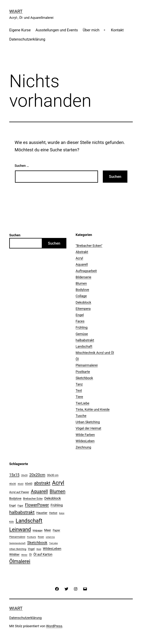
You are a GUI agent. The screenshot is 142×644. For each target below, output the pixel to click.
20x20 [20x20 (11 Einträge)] (24, 475)
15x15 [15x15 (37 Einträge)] (14, 475)
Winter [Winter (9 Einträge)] (24, 555)
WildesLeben (85, 441)
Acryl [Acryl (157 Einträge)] (58, 483)
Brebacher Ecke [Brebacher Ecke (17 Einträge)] (33, 499)
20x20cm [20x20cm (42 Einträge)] (37, 475)
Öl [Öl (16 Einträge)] (30, 555)
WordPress (54, 626)
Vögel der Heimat (88, 428)
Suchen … (22, 166)
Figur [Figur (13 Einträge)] (20, 505)
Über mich (91, 30)
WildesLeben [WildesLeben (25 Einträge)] (52, 549)
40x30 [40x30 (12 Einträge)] (13, 484)
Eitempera (83, 309)
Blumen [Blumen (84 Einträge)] (57, 491)
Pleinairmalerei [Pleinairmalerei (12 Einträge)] (17, 537)
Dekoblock (83, 302)
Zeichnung (83, 447)
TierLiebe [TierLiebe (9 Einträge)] (54, 543)
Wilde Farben (85, 435)
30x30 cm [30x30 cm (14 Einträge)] (53, 475)
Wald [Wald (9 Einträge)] (39, 549)
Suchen (15, 235)
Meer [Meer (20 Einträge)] (48, 530)
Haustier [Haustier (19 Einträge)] (42, 513)
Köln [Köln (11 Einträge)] (12, 522)
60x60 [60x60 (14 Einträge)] (29, 484)
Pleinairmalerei (87, 365)
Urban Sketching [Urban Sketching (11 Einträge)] (18, 549)
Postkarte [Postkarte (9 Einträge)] (32, 537)
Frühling (82, 327)
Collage (81, 296)
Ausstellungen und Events (57, 30)
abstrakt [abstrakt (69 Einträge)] (42, 483)
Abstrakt (82, 252)
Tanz (79, 384)
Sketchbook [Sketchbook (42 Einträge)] (37, 543)
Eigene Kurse (20, 30)
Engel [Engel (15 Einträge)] (12, 505)
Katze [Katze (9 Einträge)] (62, 513)
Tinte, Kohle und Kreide (93, 409)
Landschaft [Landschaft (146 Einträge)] (29, 521)
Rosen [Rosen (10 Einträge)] (41, 537)
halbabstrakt (85, 340)
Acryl (79, 258)
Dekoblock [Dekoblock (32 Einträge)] (53, 498)
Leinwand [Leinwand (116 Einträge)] (20, 530)
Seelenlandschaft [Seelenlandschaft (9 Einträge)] (17, 543)
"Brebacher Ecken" (89, 246)
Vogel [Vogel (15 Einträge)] (31, 549)
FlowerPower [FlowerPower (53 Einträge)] (37, 505)
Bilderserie (83, 277)
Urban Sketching (88, 422)
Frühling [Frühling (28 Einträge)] (57, 505)
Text (79, 390)
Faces (80, 321)
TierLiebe (82, 403)
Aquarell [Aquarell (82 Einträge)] (39, 491)
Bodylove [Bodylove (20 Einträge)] (15, 498)
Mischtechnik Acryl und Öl (95, 353)
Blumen (81, 283)
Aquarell (82, 264)
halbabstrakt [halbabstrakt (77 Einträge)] (22, 512)
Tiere (79, 397)
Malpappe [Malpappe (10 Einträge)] (38, 530)
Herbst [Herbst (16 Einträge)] (53, 513)
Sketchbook (84, 378)
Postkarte (83, 372)
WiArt (16, 11)
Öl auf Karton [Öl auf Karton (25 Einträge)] (43, 554)
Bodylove (82, 290)
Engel (80, 315)
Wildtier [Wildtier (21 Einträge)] (14, 555)
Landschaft (84, 346)
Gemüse (82, 334)
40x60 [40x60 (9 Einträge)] (20, 484)
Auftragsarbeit (86, 271)
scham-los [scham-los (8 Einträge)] (50, 537)
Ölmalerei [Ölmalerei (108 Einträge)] (20, 561)
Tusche (81, 416)
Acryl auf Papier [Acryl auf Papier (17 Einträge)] (19, 492)
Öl (77, 359)
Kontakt (117, 30)
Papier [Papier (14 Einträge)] (56, 530)
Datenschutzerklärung (27, 39)
